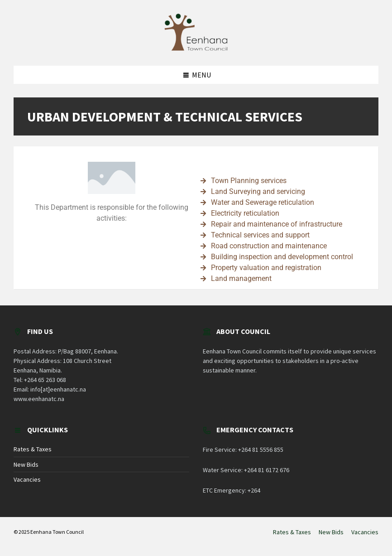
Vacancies (27, 479)
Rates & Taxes (33, 449)
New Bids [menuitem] (331, 532)
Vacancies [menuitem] (365, 532)
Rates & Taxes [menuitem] (292, 532)
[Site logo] (196, 48)
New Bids (26, 464)
